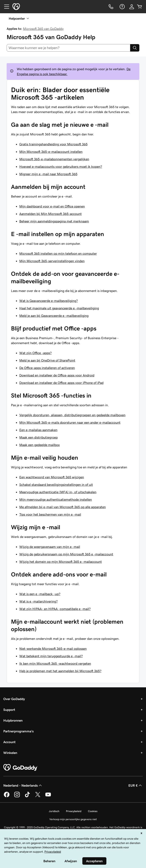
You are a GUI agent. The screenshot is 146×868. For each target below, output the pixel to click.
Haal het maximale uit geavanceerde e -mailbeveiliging (59, 308)
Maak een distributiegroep (38, 437)
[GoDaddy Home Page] (21, 768)
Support (9, 710)
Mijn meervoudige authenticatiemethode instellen (56, 499)
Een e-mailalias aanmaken (38, 430)
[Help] (122, 7)
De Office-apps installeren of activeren (47, 368)
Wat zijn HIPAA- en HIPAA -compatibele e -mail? (55, 609)
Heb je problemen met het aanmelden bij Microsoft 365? (60, 671)
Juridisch (54, 811)
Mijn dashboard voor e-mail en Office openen (52, 206)
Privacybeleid (74, 811)
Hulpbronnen (13, 720)
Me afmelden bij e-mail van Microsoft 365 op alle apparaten (63, 507)
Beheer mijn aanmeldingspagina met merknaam (54, 221)
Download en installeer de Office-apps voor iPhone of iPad (61, 383)
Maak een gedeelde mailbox (40, 445)
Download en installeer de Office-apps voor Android (57, 375)
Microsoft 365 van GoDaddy (43, 29)
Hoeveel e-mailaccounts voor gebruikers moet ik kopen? (61, 166)
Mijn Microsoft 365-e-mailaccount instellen (51, 152)
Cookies (93, 811)
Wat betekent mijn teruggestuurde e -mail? (51, 656)
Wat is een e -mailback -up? (40, 594)
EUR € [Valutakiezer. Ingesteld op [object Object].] (136, 785)
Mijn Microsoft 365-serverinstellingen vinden (52, 261)
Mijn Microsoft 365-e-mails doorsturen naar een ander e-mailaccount (70, 422)
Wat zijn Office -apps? (35, 353)
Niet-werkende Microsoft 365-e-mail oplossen (53, 649)
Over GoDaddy (14, 699)
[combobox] (68, 48)
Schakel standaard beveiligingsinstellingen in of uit (56, 485)
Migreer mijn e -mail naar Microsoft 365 (48, 174)
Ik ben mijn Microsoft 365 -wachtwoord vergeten (55, 663)
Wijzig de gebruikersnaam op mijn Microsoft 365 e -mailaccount (66, 554)
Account (9, 742)
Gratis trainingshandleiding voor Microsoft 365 (53, 144)
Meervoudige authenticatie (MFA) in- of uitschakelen (58, 492)
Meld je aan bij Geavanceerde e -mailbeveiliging (54, 316)
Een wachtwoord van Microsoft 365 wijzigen (52, 477)
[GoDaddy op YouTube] (48, 797)
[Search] (135, 48)
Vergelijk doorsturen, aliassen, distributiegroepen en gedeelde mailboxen (72, 415)
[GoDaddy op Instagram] (17, 797)
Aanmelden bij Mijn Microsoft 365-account (50, 214)
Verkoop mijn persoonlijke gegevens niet (73, 819)
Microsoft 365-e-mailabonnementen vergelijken (54, 159)
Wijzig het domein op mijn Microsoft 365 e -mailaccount (61, 562)
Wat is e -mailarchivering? (38, 601)
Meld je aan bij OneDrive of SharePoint (47, 360)
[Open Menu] (5, 7)
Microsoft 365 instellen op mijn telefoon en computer (58, 253)
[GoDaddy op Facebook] (7, 797)
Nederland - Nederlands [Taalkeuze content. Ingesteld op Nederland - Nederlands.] (23, 785)
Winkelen (10, 753)
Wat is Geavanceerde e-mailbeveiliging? (49, 301)
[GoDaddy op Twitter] (38, 797)
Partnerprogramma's (18, 731)
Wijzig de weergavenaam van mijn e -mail (50, 547)
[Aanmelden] (132, 7)
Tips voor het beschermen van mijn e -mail (50, 514)
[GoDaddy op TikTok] (27, 797)
